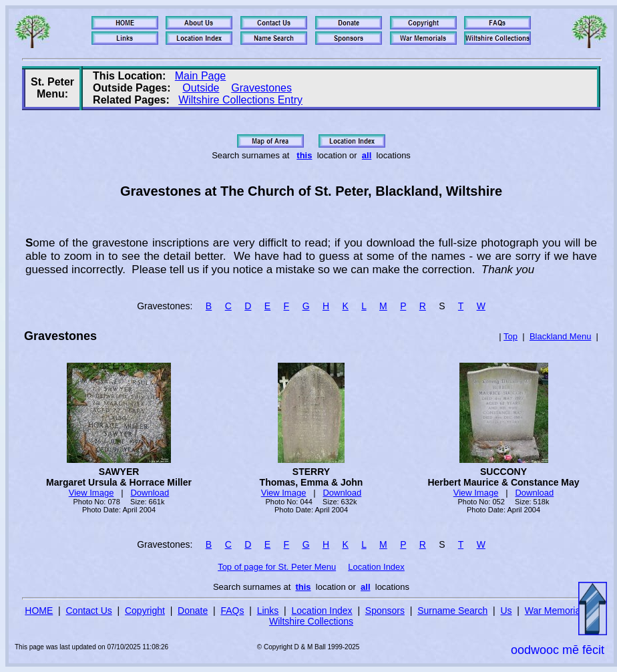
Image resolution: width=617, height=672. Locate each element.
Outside (201, 88)
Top (510, 336)
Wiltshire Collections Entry (240, 100)
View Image (91, 493)
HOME (39, 611)
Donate (193, 611)
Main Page (201, 76)
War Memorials (556, 611)
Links (268, 611)
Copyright (145, 611)
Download (150, 493)
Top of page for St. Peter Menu (277, 567)
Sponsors (385, 611)
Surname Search (452, 611)
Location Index (376, 567)
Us (506, 611)
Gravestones (261, 88)
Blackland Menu (561, 336)
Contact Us (89, 611)
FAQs (232, 611)
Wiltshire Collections (311, 621)
